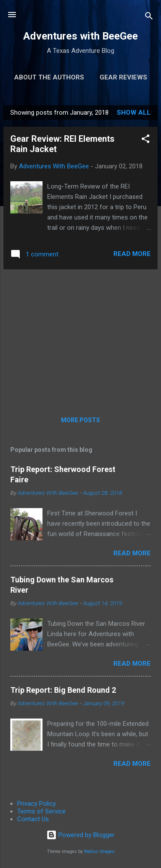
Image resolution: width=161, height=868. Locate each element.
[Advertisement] (80, 336)
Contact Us (33, 819)
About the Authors (49, 77)
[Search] (149, 17)
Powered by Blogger (80, 835)
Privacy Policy (36, 804)
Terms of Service (41, 811)
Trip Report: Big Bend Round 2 (63, 690)
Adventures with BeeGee (80, 36)
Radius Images (99, 851)
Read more (132, 254)
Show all (134, 113)
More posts (80, 420)
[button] (146, 140)
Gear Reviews (123, 77)
